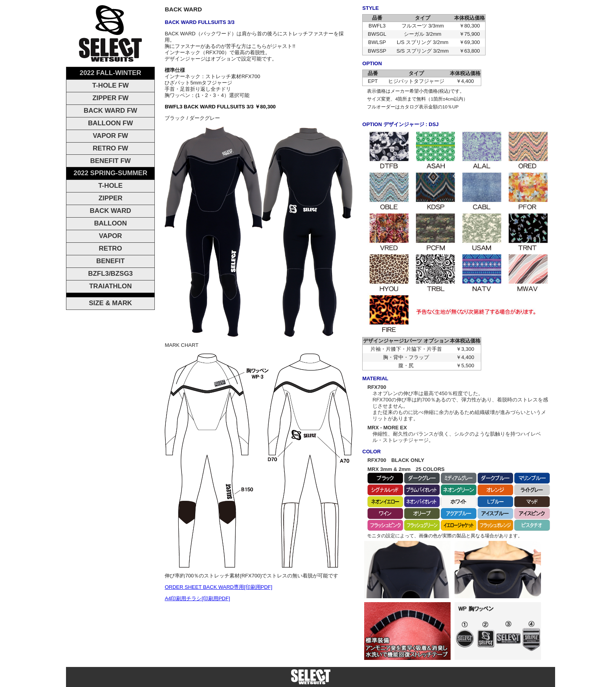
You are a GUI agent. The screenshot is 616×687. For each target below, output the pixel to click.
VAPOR (111, 236)
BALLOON (110, 223)
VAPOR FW (110, 136)
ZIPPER (111, 198)
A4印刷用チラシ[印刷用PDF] (197, 598)
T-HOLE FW (111, 85)
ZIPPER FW (110, 98)
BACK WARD (111, 211)
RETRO (111, 248)
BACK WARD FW (110, 111)
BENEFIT (110, 261)
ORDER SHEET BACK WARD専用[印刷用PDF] (218, 587)
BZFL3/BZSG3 (110, 274)
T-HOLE (110, 186)
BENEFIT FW (111, 161)
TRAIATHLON (111, 286)
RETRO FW (110, 148)
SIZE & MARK (110, 303)
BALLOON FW (110, 123)
